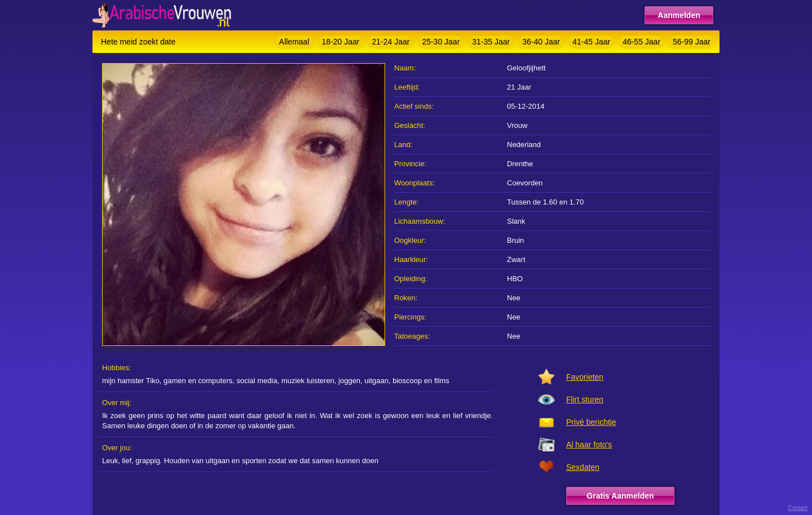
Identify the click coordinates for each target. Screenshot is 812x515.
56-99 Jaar (692, 42)
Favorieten (585, 377)
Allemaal (294, 42)
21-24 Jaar (390, 42)
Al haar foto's (589, 445)
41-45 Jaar (591, 42)
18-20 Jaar (341, 42)
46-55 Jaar (641, 42)
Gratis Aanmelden (620, 496)
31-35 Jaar (491, 42)
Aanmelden (679, 15)
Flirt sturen (585, 399)
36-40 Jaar (541, 42)
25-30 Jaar (441, 42)
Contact (798, 508)
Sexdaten (583, 467)
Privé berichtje (591, 422)
